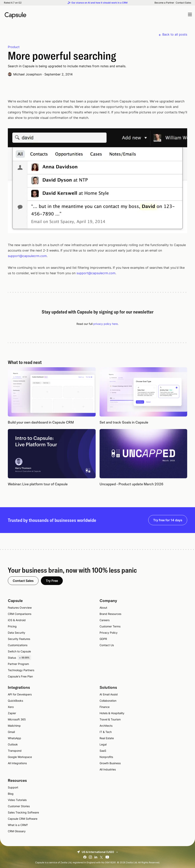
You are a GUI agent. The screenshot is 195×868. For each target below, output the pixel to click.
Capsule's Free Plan (20, 676)
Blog (11, 794)
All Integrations (17, 763)
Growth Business (110, 763)
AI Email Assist (109, 694)
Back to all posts (175, 34)
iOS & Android (17, 620)
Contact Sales (183, 3)
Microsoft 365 (17, 719)
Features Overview (20, 608)
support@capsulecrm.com (27, 256)
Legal (103, 744)
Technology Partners (21, 670)
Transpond (15, 751)
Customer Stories (19, 806)
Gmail (11, 732)
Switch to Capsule (19, 651)
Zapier (12, 713)
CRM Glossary (17, 831)
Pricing (12, 626)
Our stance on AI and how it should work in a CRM (99, 3)
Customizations (18, 645)
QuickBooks (15, 701)
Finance (105, 707)
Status (19, 658)
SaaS (103, 751)
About (103, 608)
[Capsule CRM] (15, 15)
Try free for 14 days (168, 520)
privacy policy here (106, 324)
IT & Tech (106, 732)
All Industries (108, 769)
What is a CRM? (18, 825)
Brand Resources (110, 614)
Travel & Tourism (110, 719)
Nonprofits (106, 757)
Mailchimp (14, 726)
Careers (105, 620)
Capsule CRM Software (23, 819)
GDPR (103, 639)
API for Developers (20, 694)
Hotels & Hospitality (112, 713)
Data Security (17, 633)
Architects (106, 726)
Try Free (52, 581)
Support (13, 787)
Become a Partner (164, 3)
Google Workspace (20, 757)
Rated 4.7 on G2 (13, 3)
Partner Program (18, 664)
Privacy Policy (109, 633)
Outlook (13, 744)
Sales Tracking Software (23, 812)
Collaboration (108, 701)
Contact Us (107, 645)
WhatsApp (14, 738)
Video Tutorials (17, 800)
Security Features (19, 639)
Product (14, 47)
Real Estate (107, 738)
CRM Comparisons (20, 614)
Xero (11, 707)
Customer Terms (110, 626)
